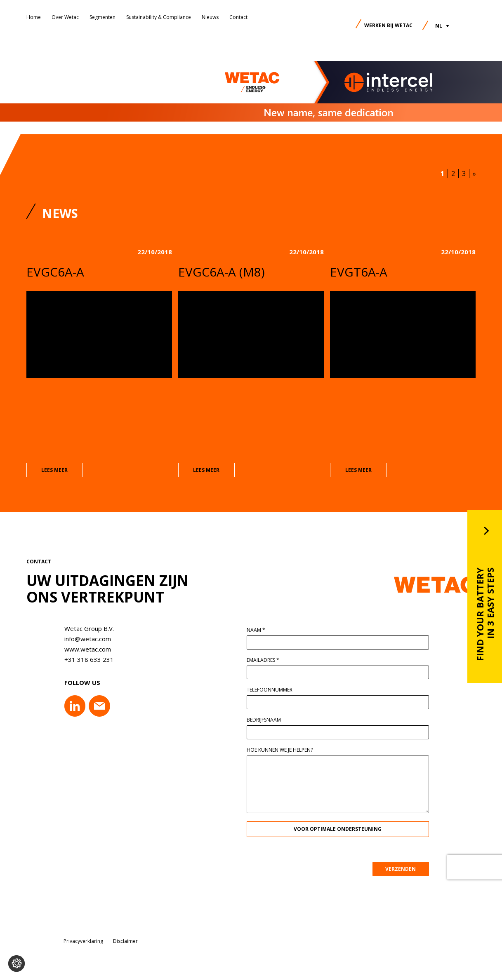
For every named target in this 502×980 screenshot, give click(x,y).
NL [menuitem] (439, 26)
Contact (238, 17)
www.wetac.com (84, 649)
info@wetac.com (84, 639)
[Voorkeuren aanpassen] (16, 964)
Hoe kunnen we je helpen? (283, 750)
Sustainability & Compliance (159, 17)
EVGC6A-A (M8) (222, 272)
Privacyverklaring (83, 941)
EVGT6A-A (359, 272)
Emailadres (266, 661)
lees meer (54, 470)
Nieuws (210, 17)
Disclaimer (125, 941)
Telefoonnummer (272, 690)
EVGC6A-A (55, 272)
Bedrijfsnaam (267, 720)
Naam (259, 631)
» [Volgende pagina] (474, 173)
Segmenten (103, 17)
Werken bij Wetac (388, 25)
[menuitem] (442, 26)
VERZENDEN (404, 869)
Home (34, 17)
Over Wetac (65, 17)
